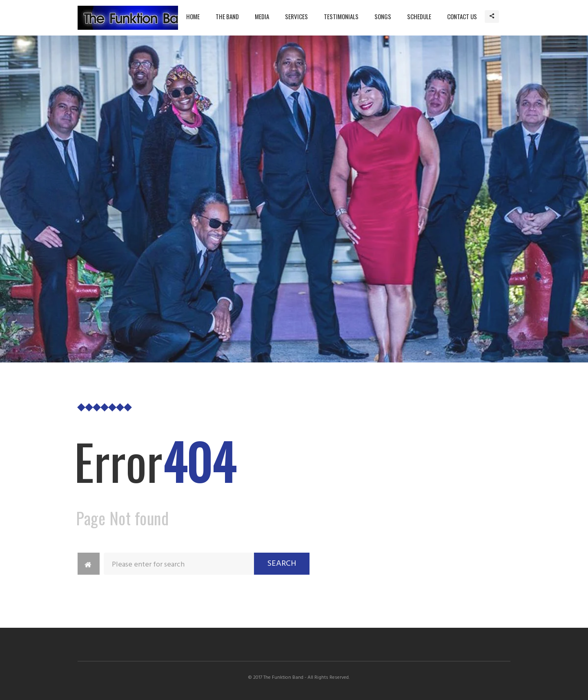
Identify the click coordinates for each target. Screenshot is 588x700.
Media (262, 16)
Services (296, 16)
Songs (383, 16)
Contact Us (462, 16)
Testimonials (341, 16)
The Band (227, 16)
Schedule (419, 16)
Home (193, 16)
